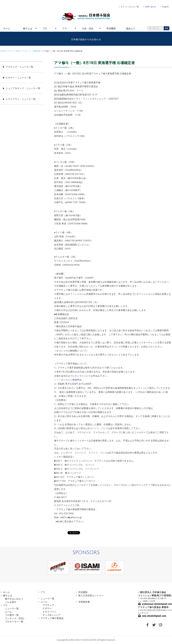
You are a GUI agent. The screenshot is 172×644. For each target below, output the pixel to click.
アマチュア (48, 605)
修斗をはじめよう (14, 599)
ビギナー (47, 608)
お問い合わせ (151, 7)
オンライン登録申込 (71, 380)
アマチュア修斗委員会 (52, 618)
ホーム (7, 28)
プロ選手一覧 (12, 615)
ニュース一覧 (12, 608)
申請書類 (111, 28)
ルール (8, 612)
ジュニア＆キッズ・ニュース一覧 (23, 88)
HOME (3, 51)
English (166, 7)
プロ (45, 28)
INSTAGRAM (161, 625)
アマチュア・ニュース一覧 (19, 67)
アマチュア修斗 (14, 51)
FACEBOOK (147, 625)
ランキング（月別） (15, 618)
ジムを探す (11, 602)
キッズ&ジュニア (52, 615)
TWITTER (154, 625)
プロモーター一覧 (14, 622)
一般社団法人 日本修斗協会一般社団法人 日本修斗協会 (86, 17)
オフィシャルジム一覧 (130, 7)
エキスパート (49, 612)
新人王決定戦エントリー (91, 595)
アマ (65, 28)
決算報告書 (84, 602)
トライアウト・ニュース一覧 (21, 99)
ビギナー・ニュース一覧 (18, 78)
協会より (131, 28)
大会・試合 (88, 28)
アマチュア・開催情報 (31, 51)
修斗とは (28, 28)
